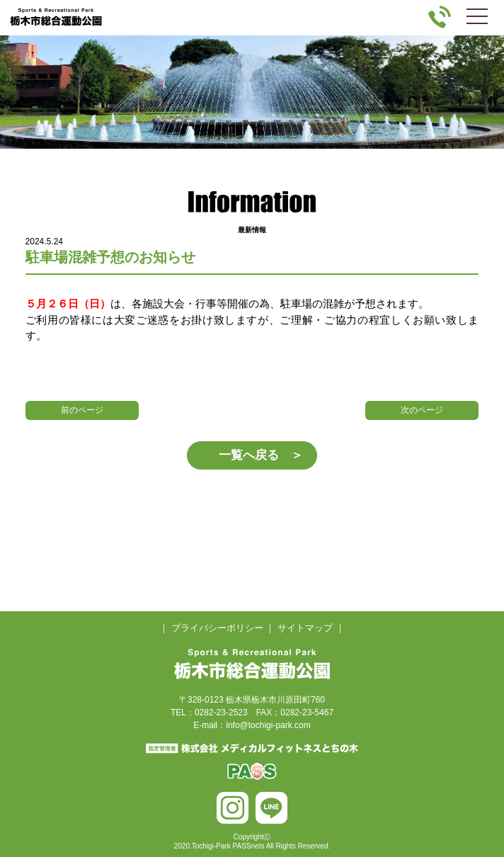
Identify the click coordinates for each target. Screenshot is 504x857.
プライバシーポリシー (217, 628)
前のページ (82, 410)
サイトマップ (305, 628)
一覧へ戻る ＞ (261, 455)
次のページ (422, 410)
